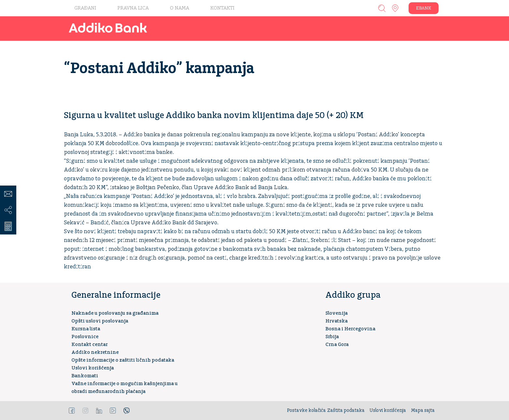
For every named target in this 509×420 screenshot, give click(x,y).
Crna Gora (337, 345)
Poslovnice (85, 337)
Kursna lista (86, 329)
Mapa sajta (423, 411)
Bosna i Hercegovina (350, 329)
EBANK (424, 8)
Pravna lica (133, 8)
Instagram (85, 411)
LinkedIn (99, 411)
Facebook (72, 411)
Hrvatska (337, 321)
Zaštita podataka (346, 411)
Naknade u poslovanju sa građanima (115, 313)
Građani (85, 8)
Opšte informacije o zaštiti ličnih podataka (123, 360)
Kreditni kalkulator (8, 226)
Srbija (332, 337)
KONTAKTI (222, 8)
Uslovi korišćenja (93, 368)
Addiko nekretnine (95, 352)
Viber (127, 411)
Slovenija (337, 313)
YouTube (113, 411)
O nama (180, 8)
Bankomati (85, 376)
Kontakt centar (90, 345)
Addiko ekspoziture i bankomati (395, 8)
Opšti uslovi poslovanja (100, 321)
